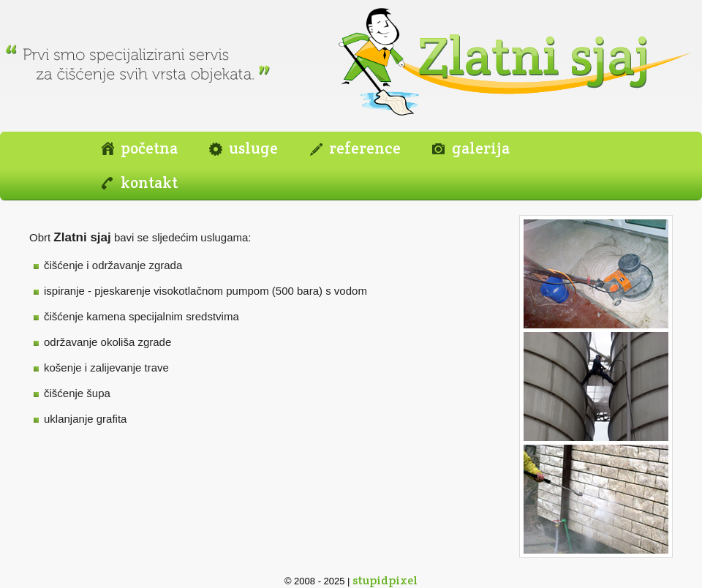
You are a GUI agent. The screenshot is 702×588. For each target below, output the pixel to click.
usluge (253, 148)
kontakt (149, 182)
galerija (481, 148)
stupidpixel (385, 580)
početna (149, 148)
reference (365, 148)
